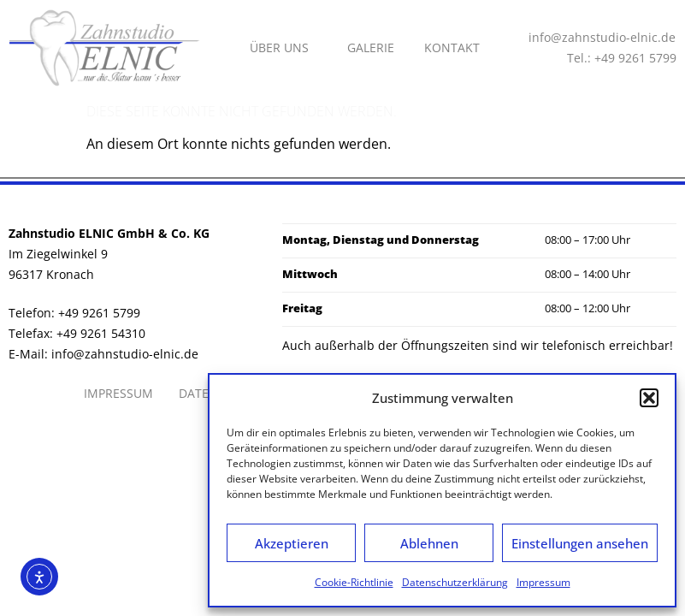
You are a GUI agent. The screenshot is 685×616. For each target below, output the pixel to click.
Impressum (543, 582)
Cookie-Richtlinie (354, 582)
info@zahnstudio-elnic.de (125, 354)
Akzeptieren (292, 543)
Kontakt (452, 47)
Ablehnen (429, 543)
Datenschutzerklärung (455, 582)
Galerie (371, 47)
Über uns (283, 48)
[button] (649, 398)
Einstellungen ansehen (580, 543)
